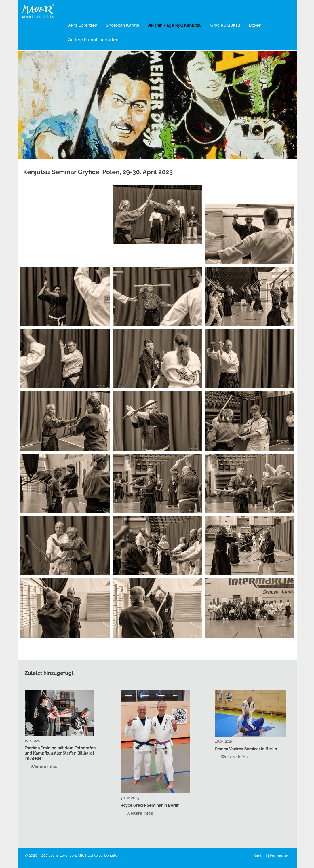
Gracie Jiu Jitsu (225, 25)
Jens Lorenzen (83, 25)
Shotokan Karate (123, 25)
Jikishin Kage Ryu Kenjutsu (175, 25)
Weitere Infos (44, 766)
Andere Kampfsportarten (93, 40)
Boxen (255, 25)
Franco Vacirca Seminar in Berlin (246, 749)
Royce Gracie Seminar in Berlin (150, 805)
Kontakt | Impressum (272, 856)
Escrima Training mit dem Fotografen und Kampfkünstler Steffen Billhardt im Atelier (60, 753)
